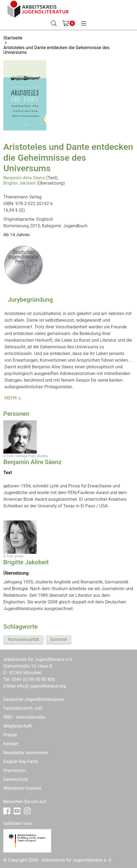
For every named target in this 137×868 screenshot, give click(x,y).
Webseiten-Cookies (22, 788)
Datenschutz (16, 779)
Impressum (15, 770)
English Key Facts (21, 762)
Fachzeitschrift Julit (23, 708)
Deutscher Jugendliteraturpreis (34, 699)
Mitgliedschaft (18, 726)
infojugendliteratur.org (41, 686)
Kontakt (11, 744)
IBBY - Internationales (24, 717)
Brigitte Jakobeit (19, 183)
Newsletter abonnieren (26, 753)
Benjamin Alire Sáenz (24, 178)
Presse (10, 735)
